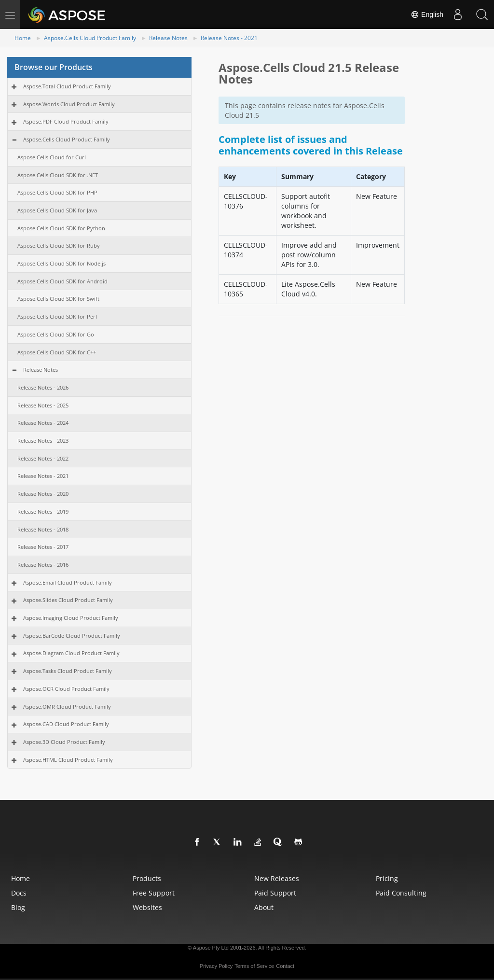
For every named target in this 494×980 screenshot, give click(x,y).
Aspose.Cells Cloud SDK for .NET (58, 175)
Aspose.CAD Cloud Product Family (66, 724)
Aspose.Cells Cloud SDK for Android (62, 281)
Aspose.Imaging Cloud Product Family (71, 618)
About (264, 907)
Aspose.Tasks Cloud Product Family (68, 671)
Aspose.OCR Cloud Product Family (66, 689)
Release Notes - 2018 (43, 529)
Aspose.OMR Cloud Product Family (67, 707)
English (427, 14)
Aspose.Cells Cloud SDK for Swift (58, 299)
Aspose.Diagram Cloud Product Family (71, 653)
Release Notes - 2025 (43, 405)
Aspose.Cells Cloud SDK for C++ (57, 352)
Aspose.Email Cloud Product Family (68, 582)
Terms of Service (254, 966)
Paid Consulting (401, 893)
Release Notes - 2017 (43, 547)
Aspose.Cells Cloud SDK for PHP (57, 192)
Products (147, 878)
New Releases (277, 878)
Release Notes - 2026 (43, 387)
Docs (19, 893)
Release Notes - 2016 (43, 565)
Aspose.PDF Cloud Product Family (66, 121)
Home (23, 38)
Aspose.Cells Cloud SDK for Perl (57, 316)
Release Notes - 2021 (229, 38)
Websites (147, 907)
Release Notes (168, 38)
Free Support (154, 893)
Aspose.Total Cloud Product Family (67, 86)
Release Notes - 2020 (43, 494)
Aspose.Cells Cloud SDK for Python (61, 228)
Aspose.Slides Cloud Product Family (68, 600)
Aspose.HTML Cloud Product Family (68, 760)
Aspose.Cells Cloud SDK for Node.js (62, 263)
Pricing (387, 878)
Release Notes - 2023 (43, 441)
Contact (285, 966)
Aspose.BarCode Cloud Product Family (72, 636)
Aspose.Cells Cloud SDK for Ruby (59, 245)
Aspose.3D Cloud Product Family (64, 742)
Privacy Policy (216, 966)
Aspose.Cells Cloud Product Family (90, 38)
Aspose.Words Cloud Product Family (69, 104)
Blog (18, 907)
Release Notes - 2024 (43, 423)
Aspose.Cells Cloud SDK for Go (56, 334)
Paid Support (275, 893)
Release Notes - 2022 (43, 458)
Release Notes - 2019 (43, 511)
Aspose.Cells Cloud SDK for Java (57, 210)
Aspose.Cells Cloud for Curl (52, 157)
